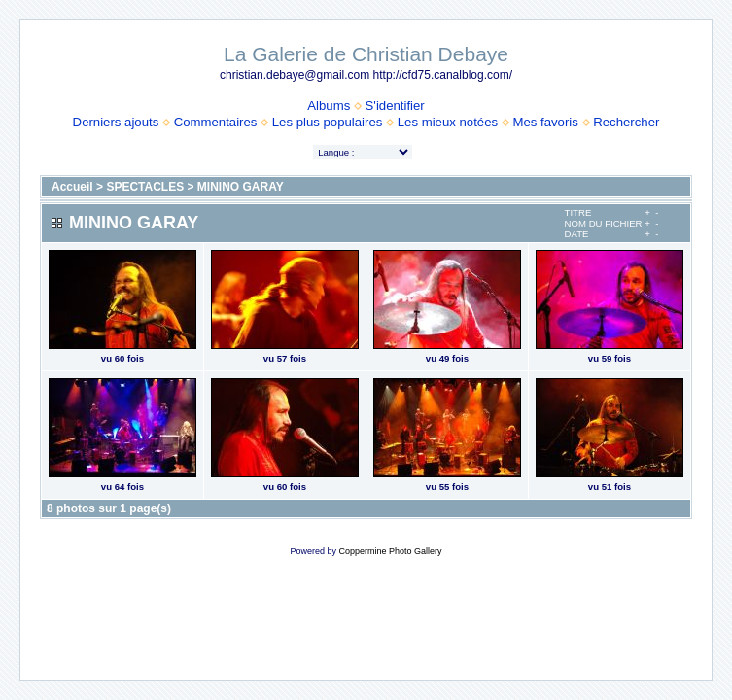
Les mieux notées (448, 122)
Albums (329, 105)
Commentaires (216, 122)
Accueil (72, 187)
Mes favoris (545, 122)
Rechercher (626, 122)
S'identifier (395, 105)
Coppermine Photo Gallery (390, 551)
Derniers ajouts (116, 122)
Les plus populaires (328, 122)
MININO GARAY (241, 187)
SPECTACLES (145, 187)
